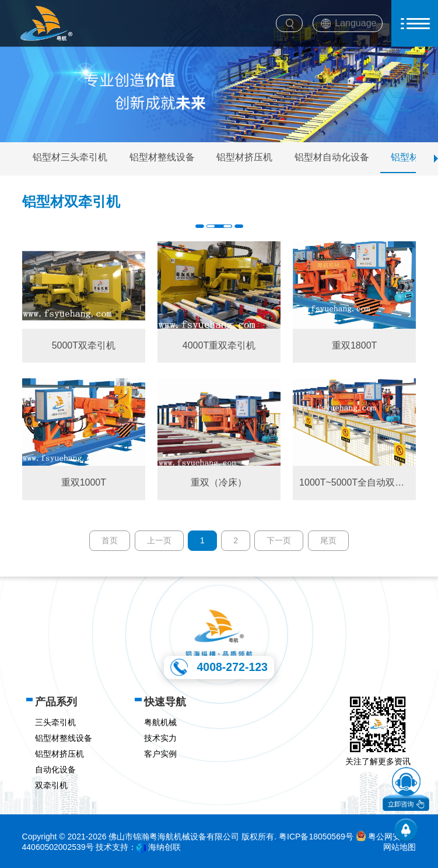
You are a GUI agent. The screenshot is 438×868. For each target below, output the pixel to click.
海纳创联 (164, 847)
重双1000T (84, 482)
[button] (436, 159)
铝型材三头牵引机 (70, 157)
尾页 (328, 540)
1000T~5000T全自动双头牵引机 (354, 482)
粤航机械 (160, 722)
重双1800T (354, 345)
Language (355, 23)
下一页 (279, 540)
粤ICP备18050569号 (316, 837)
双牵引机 (51, 785)
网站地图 (400, 847)
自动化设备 (55, 769)
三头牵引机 (55, 722)
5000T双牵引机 (84, 345)
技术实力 (160, 738)
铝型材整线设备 (162, 157)
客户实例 (160, 754)
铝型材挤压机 (244, 157)
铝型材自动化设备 (332, 157)
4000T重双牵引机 (219, 345)
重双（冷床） (219, 482)
